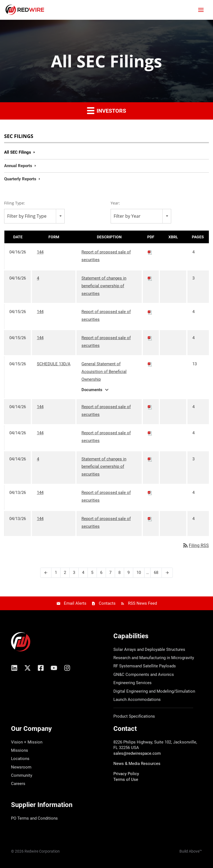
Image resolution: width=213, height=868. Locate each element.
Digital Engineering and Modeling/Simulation (154, 691)
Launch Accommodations (137, 700)
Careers (18, 784)
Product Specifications (134, 716)
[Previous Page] (46, 573)
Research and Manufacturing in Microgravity (154, 658)
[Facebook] (41, 668)
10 (139, 573)
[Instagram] (67, 668)
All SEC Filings (18, 152)
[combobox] (34, 216)
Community (22, 775)
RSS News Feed (142, 603)
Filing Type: (15, 203)
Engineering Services (133, 683)
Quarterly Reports (20, 179)
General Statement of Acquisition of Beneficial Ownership (104, 372)
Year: (115, 203)
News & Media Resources (137, 764)
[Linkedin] (14, 668)
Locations (20, 759)
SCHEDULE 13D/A (54, 364)
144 (40, 252)
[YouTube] (54, 668)
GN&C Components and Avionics (144, 675)
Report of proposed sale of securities (106, 256)
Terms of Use (126, 779)
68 (156, 573)
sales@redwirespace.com (137, 753)
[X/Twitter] (28, 668)
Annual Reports (18, 166)
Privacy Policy (126, 774)
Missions (20, 750)
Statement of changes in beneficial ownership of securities (104, 286)
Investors (106, 110)
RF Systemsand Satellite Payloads (145, 666)
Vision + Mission (27, 742)
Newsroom (21, 767)
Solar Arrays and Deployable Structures (149, 649)
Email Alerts (75, 603)
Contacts (107, 603)
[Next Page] (167, 573)
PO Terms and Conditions (34, 818)
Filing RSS (196, 545)
